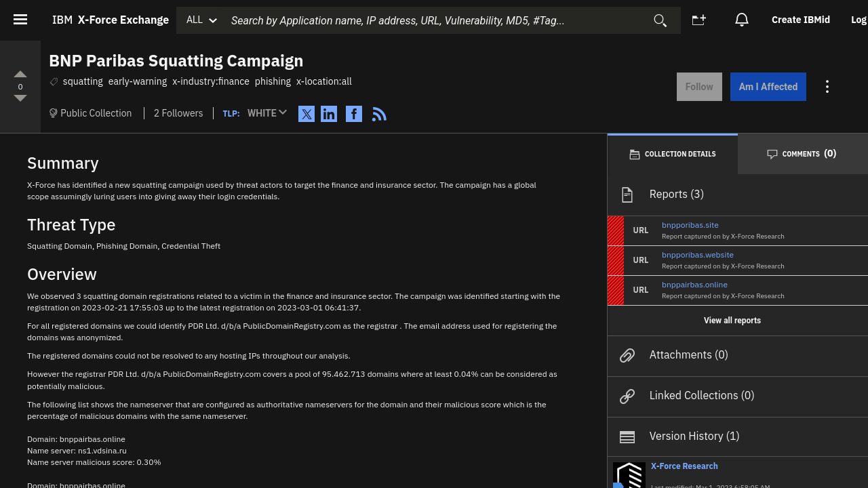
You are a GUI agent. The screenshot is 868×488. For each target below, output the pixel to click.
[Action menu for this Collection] (821, 87)
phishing (273, 81)
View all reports (732, 319)
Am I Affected (761, 87)
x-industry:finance (211, 81)
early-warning (138, 81)
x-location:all (324, 81)
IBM (111, 20)
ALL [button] (195, 20)
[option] (802, 20)
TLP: (232, 114)
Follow (691, 87)
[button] (270, 114)
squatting (83, 81)
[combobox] (449, 20)
